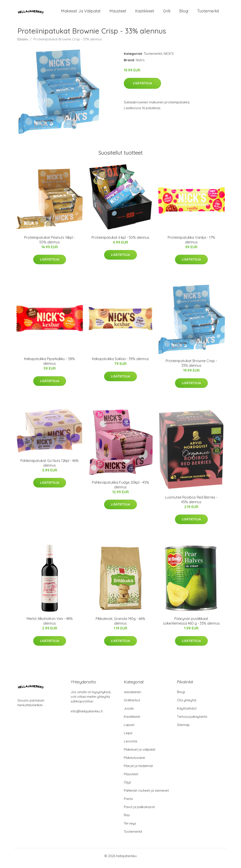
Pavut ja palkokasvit (139, 811)
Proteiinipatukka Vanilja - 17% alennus (191, 244)
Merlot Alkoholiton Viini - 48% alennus (50, 625)
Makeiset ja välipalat (81, 13)
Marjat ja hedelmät (138, 770)
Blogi (184, 13)
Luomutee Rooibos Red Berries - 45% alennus (191, 504)
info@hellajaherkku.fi (87, 716)
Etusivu (23, 44)
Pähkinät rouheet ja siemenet (146, 795)
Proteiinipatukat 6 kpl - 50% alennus (120, 242)
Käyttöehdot (187, 713)
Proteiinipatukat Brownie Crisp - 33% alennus (191, 368)
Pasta (128, 803)
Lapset (129, 729)
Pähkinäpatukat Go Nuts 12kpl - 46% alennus (50, 467)
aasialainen (132, 696)
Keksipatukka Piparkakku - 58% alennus (50, 366)
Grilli (167, 13)
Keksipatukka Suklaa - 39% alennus (120, 363)
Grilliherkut (132, 705)
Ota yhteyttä (187, 705)
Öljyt (127, 787)
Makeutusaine (134, 762)
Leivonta (130, 746)
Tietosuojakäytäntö (192, 721)
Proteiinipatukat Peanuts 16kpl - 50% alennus (50, 244)
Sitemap (183, 729)
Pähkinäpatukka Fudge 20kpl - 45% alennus (120, 489)
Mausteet (118, 13)
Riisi (127, 820)
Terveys (130, 828)
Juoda (129, 713)
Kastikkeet (145, 13)
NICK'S (169, 58)
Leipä (128, 737)
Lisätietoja (142, 88)
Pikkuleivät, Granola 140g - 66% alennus (120, 625)
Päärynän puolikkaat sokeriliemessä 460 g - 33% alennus (191, 625)
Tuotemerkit (208, 13)
